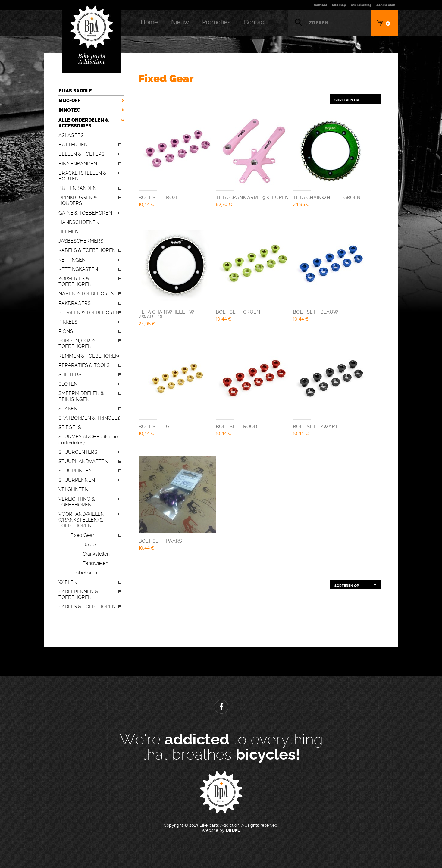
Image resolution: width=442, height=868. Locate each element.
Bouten (90, 545)
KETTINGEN (72, 260)
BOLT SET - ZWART (315, 426)
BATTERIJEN (73, 145)
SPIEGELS (70, 427)
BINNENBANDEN (78, 164)
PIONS (66, 331)
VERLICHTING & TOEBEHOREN (77, 502)
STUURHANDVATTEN (83, 461)
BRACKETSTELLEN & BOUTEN (82, 176)
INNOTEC (69, 110)
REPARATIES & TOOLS (84, 365)
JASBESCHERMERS (81, 241)
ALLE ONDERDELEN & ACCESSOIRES (84, 123)
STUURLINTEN (75, 471)
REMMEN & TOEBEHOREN (89, 356)
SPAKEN (68, 409)
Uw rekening (361, 5)
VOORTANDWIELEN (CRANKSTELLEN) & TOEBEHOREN (81, 520)
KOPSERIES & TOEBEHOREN (75, 281)
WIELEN (68, 582)
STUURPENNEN (77, 480)
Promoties (216, 22)
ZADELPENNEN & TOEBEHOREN (78, 594)
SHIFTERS (70, 375)
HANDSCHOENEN (79, 222)
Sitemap (339, 5)
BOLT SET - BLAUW (316, 312)
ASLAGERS (71, 135)
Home (149, 22)
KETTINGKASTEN (78, 269)
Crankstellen (96, 554)
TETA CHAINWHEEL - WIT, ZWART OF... (169, 314)
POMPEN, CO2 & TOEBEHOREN (77, 343)
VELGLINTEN (73, 489)
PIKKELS (68, 322)
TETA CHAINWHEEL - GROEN (327, 197)
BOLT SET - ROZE (159, 197)
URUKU (233, 830)
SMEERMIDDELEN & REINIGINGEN (81, 396)
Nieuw (180, 22)
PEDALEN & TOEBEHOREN (89, 313)
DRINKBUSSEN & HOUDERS (78, 200)
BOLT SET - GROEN (238, 312)
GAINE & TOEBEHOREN (85, 213)
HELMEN (69, 232)
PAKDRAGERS (75, 303)
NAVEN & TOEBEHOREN (86, 294)
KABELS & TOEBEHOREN (87, 250)
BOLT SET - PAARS (160, 541)
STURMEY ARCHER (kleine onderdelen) (88, 440)
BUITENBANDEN (77, 188)
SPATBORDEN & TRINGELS (89, 418)
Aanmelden (386, 5)
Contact (321, 5)
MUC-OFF (69, 100)
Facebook (221, 707)
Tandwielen (95, 563)
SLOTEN (68, 384)
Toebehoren (84, 573)
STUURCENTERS (78, 452)
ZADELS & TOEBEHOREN (87, 607)
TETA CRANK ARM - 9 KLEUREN (252, 197)
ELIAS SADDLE (75, 91)
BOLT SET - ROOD (236, 426)
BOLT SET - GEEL (158, 426)
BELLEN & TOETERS (82, 154)
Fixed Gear (82, 535)
